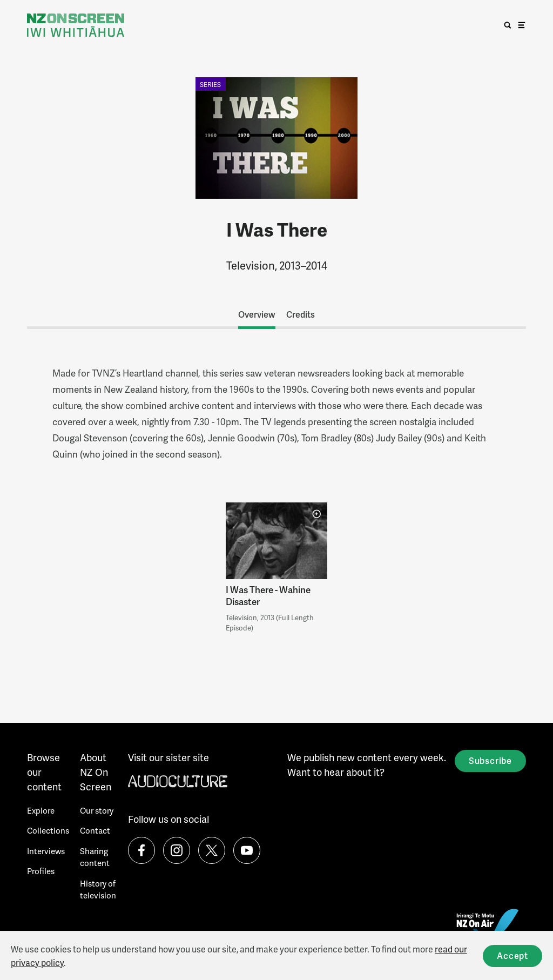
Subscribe (490, 760)
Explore (41, 810)
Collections (48, 830)
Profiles (41, 871)
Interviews (46, 851)
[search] (508, 25)
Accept (512, 955)
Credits (301, 314)
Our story (97, 810)
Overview (257, 314)
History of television (98, 890)
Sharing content (95, 857)
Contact (95, 830)
